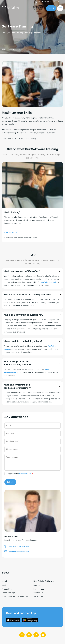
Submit (10, 482)
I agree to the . (21, 474)
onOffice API (38, 593)
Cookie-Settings (8, 593)
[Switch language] (60, 2)
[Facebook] (22, 635)
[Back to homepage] (10, 8)
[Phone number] (32, 449)
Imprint (5, 585)
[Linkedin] (36, 635)
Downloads (38, 585)
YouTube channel (48, 282)
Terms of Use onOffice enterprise (15, 596)
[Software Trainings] (16, 50)
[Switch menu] (60, 8)
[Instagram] (29, 635)
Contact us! (9, 232)
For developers (39, 589)
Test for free (38, 596)
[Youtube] (43, 635)
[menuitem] (38, 2)
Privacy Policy (25, 474)
